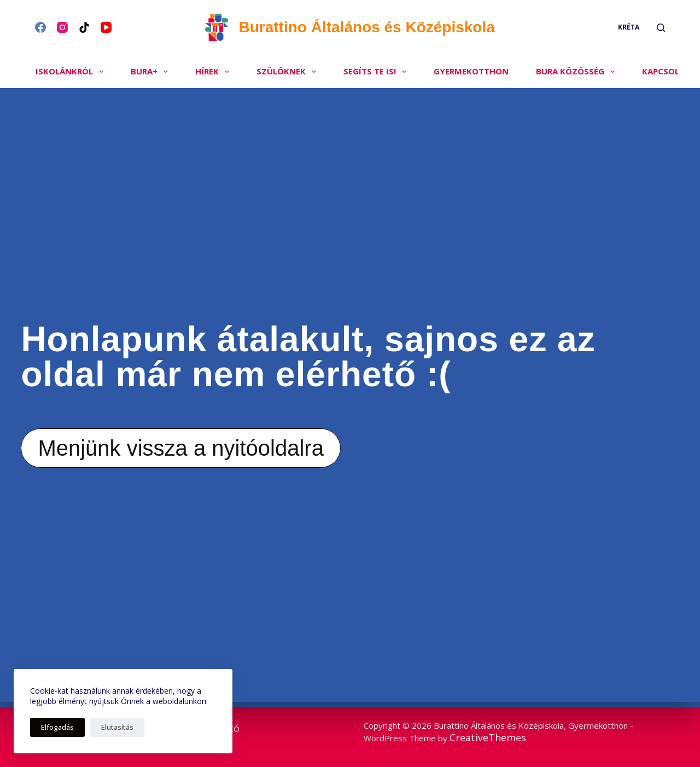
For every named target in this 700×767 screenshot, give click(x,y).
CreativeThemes (488, 737)
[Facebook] (40, 27)
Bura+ (151, 72)
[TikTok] (84, 27)
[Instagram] (62, 27)
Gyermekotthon (471, 71)
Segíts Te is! (377, 72)
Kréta (629, 27)
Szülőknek (288, 72)
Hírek (214, 72)
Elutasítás (117, 727)
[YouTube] (106, 27)
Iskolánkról (72, 72)
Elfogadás (57, 727)
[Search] (661, 28)
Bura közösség (577, 72)
